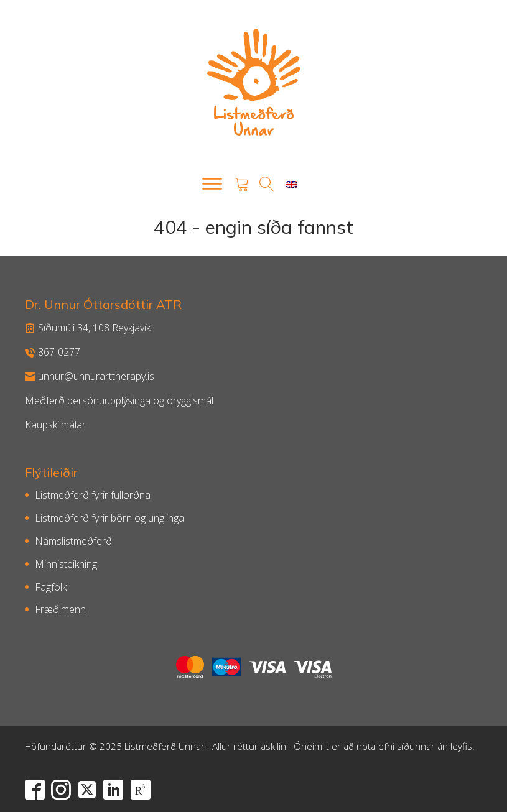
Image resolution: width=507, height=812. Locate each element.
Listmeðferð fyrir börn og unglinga (109, 518)
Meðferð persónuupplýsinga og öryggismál (119, 400)
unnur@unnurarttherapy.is (90, 376)
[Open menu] (212, 184)
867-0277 (53, 352)
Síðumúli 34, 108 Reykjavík (88, 328)
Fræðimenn (60, 609)
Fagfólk (51, 587)
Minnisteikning (66, 564)
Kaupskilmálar (55, 425)
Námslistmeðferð (73, 541)
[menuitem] (291, 184)
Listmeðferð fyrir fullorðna (93, 495)
